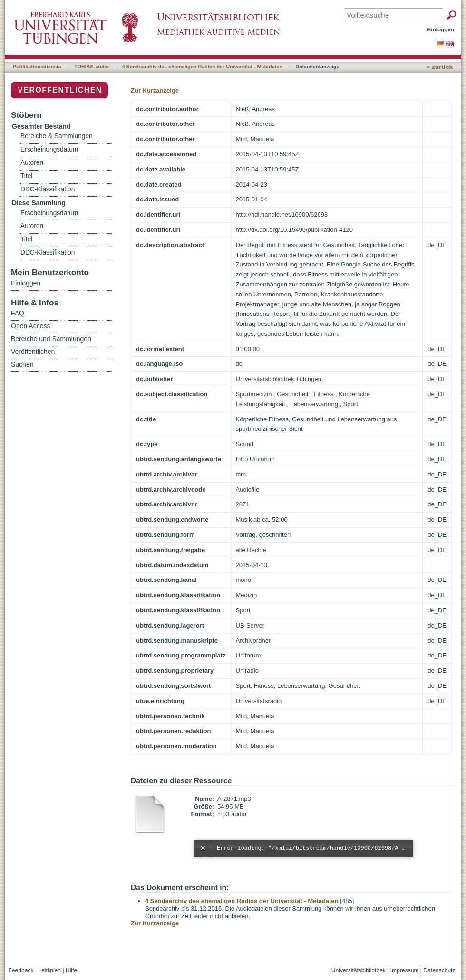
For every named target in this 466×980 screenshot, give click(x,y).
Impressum (405, 970)
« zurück (440, 67)
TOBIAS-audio (92, 67)
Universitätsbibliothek (359, 970)
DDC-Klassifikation (48, 189)
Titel (26, 176)
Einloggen (441, 29)
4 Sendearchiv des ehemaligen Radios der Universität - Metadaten (202, 67)
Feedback (21, 970)
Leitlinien (49, 970)
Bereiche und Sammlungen (51, 339)
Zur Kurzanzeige (155, 90)
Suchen (22, 364)
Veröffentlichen (60, 90)
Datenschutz (439, 970)
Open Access (31, 326)
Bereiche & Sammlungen (57, 136)
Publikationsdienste (37, 67)
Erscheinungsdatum (49, 149)
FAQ (18, 313)
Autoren (32, 163)
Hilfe (71, 970)
